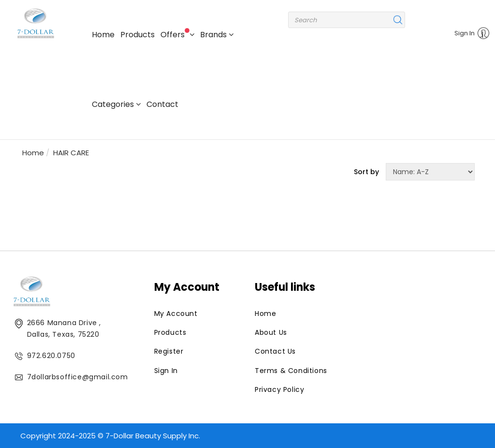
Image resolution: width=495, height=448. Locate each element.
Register (169, 351)
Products (138, 35)
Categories (116, 104)
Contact (162, 104)
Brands (217, 35)
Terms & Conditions (291, 371)
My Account (176, 314)
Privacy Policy (279, 389)
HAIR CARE (71, 153)
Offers (177, 34)
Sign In (469, 34)
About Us (271, 332)
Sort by (366, 172)
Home (103, 35)
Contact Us (275, 351)
